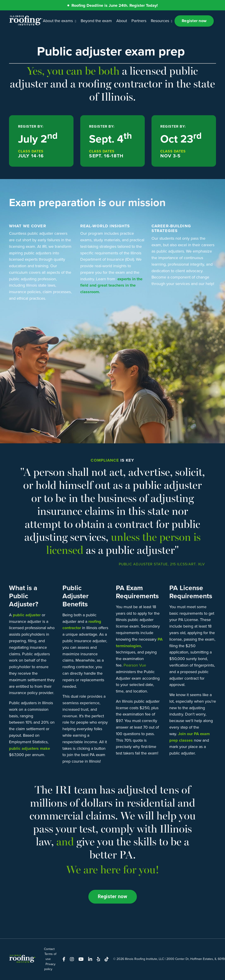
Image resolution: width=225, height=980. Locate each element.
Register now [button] (194, 21)
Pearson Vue (135, 665)
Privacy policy (50, 967)
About (121, 21)
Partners (139, 21)
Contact (49, 949)
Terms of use (50, 957)
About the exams (60, 21)
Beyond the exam (96, 21)
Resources (161, 21)
